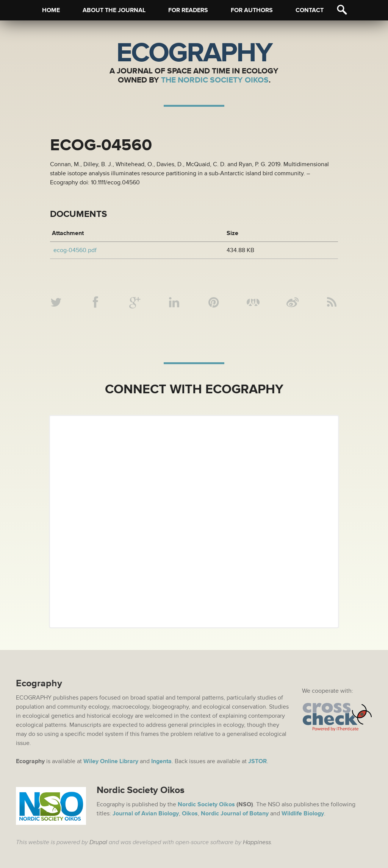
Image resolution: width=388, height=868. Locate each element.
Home (51, 10)
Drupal (98, 842)
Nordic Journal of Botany (235, 813)
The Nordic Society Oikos (215, 80)
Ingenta (161, 761)
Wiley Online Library (111, 761)
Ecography (194, 53)
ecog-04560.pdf (75, 250)
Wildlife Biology (303, 813)
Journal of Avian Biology (146, 813)
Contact (310, 10)
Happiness (257, 842)
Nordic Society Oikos (206, 804)
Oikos (190, 813)
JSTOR (257, 761)
